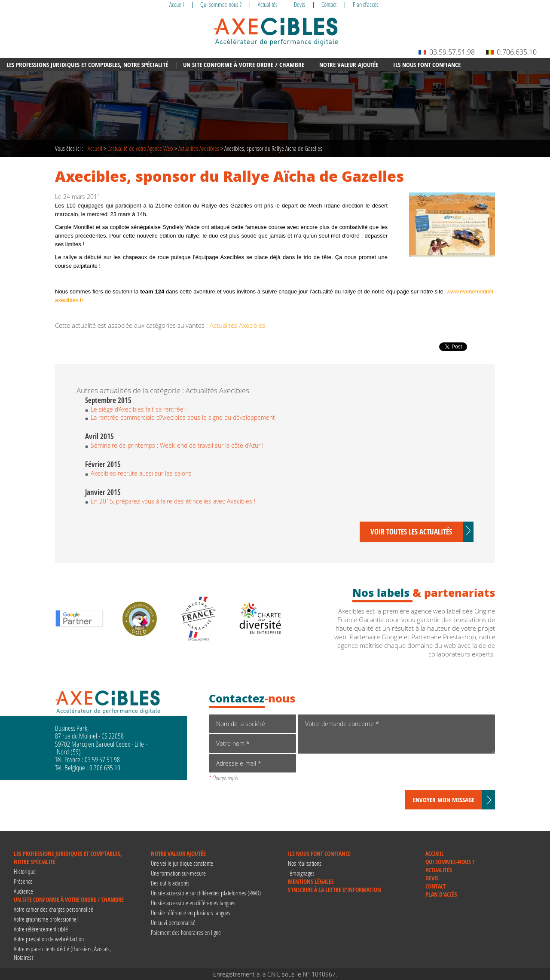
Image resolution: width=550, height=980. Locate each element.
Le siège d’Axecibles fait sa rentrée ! (139, 409)
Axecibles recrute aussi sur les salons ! (143, 473)
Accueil (95, 148)
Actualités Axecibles (199, 148)
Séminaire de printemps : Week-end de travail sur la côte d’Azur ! (177, 445)
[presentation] (363, 773)
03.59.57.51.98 (447, 52)
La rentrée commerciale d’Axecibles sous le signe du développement (183, 417)
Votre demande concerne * (396, 734)
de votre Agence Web (140, 148)
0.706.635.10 (511, 52)
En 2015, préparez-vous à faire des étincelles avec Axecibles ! (173, 501)
